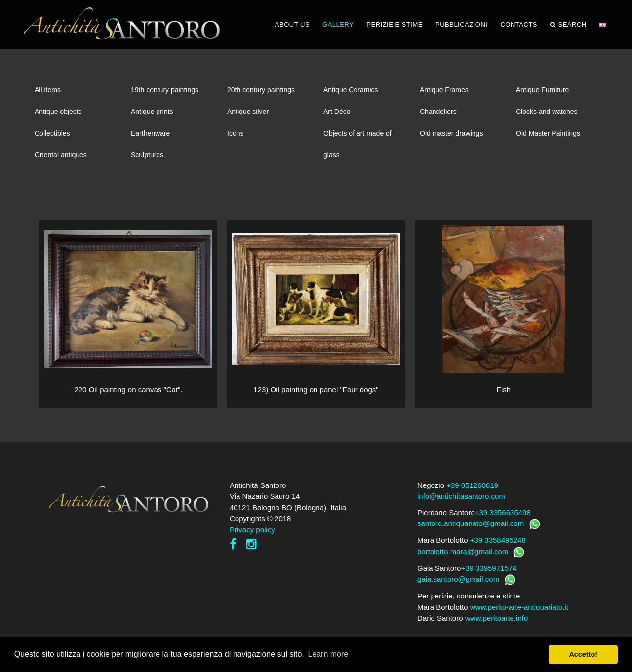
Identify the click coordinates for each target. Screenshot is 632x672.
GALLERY (338, 24)
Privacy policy (252, 530)
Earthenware (150, 133)
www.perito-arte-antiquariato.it (519, 607)
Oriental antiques (61, 155)
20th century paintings (261, 90)
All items (48, 90)
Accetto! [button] (583, 654)
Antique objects (58, 112)
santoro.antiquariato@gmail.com (471, 523)
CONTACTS (519, 24)
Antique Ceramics (351, 90)
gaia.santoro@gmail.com (458, 579)
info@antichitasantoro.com (461, 496)
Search (568, 25)
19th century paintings (165, 90)
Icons (235, 133)
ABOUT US (292, 24)
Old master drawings (451, 133)
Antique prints (152, 112)
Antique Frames (444, 90)
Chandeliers (438, 112)
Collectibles (52, 133)
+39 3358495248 (498, 540)
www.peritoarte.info (497, 618)
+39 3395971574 (489, 568)
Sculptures (147, 155)
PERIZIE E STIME (395, 24)
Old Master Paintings (548, 133)
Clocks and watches (547, 112)
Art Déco (337, 112)
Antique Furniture (542, 90)
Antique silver (248, 112)
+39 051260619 (472, 485)
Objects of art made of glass (357, 137)
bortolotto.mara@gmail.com (463, 551)
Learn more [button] (328, 654)
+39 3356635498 (503, 512)
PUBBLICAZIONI (461, 24)
